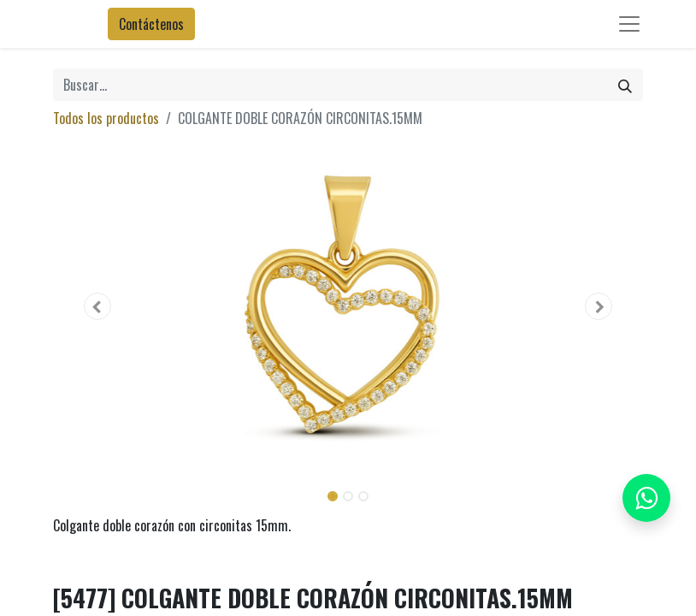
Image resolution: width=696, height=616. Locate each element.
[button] (97, 306)
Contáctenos (151, 24)
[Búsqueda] (625, 85)
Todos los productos (106, 118)
